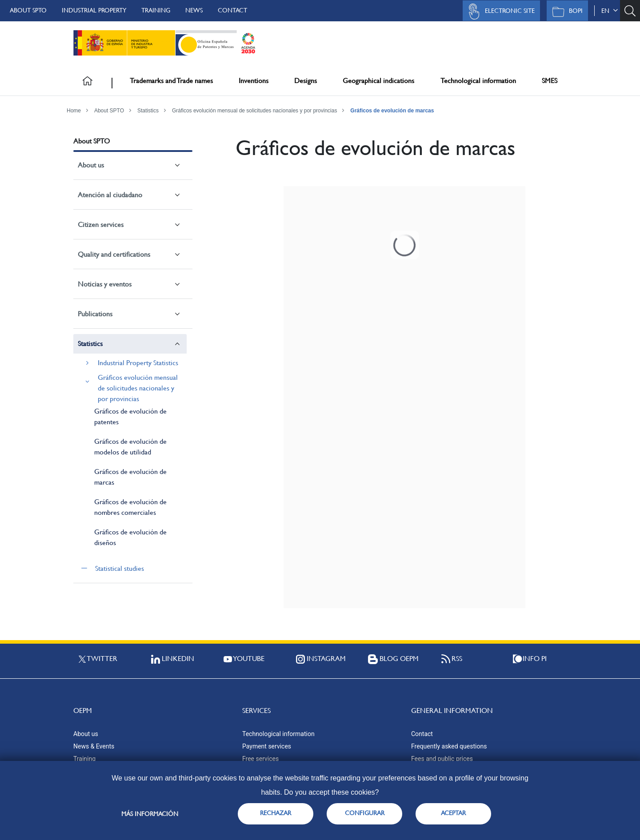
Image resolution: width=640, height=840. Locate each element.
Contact (232, 10)
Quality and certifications (114, 254)
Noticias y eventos (105, 284)
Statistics (148, 111)
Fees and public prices (442, 759)
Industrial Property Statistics (138, 363)
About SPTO (28, 10)
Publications (95, 314)
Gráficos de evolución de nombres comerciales (130, 507)
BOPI (565, 12)
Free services (260, 759)
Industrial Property (94, 10)
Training (156, 10)
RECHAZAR (276, 813)
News (194, 10)
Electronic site (499, 12)
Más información (150, 814)
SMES (550, 81)
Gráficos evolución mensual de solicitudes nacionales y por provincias (255, 111)
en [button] (610, 11)
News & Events (94, 746)
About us (91, 165)
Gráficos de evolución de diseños (130, 537)
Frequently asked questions (449, 746)
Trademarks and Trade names (171, 81)
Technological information (478, 81)
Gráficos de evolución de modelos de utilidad (130, 447)
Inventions (254, 81)
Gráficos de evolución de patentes (130, 416)
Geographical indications (378, 81)
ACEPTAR (453, 813)
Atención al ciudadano (110, 195)
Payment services (267, 746)
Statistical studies (120, 568)
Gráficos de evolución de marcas (392, 111)
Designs (306, 81)
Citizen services (101, 225)
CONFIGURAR (365, 813)
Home (74, 111)
